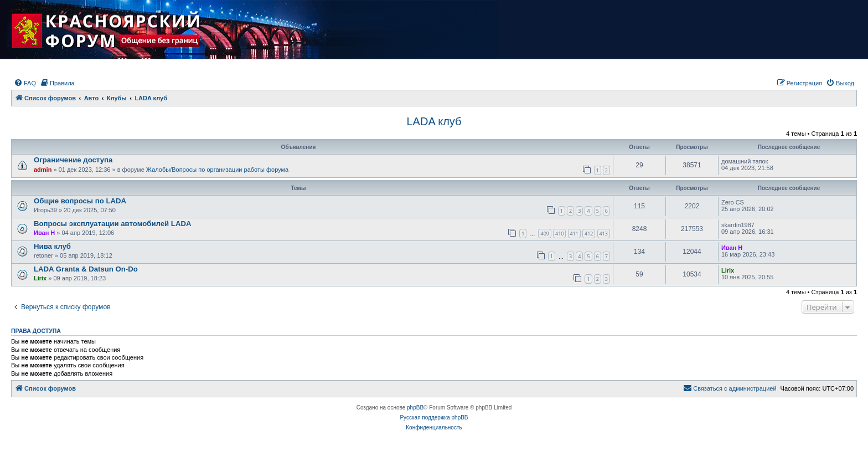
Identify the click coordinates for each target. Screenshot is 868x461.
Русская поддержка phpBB (434, 418)
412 (589, 234)
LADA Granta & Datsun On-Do (86, 269)
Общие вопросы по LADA (80, 201)
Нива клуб (52, 246)
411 (574, 234)
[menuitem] (25, 83)
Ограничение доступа (73, 160)
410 (559, 234)
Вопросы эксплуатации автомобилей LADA (112, 224)
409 (544, 234)
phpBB (415, 408)
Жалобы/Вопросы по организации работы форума (217, 170)
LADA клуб (434, 121)
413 (604, 234)
